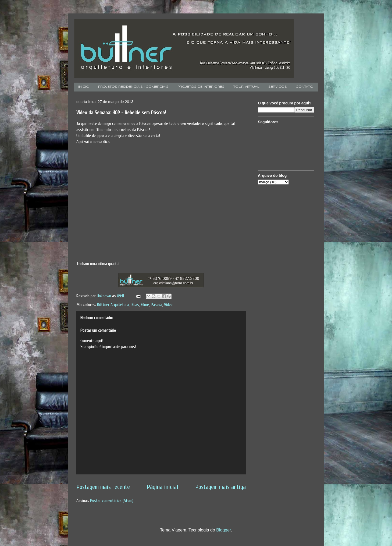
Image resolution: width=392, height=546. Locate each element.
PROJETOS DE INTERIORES (201, 87)
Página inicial (163, 487)
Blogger (223, 530)
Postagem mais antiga (220, 487)
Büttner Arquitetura (113, 305)
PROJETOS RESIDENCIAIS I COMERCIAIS (133, 87)
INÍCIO (84, 87)
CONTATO (304, 87)
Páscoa (156, 305)
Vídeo (168, 305)
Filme (145, 305)
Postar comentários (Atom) (112, 501)
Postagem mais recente (103, 487)
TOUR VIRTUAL (246, 87)
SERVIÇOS (278, 87)
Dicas (135, 305)
